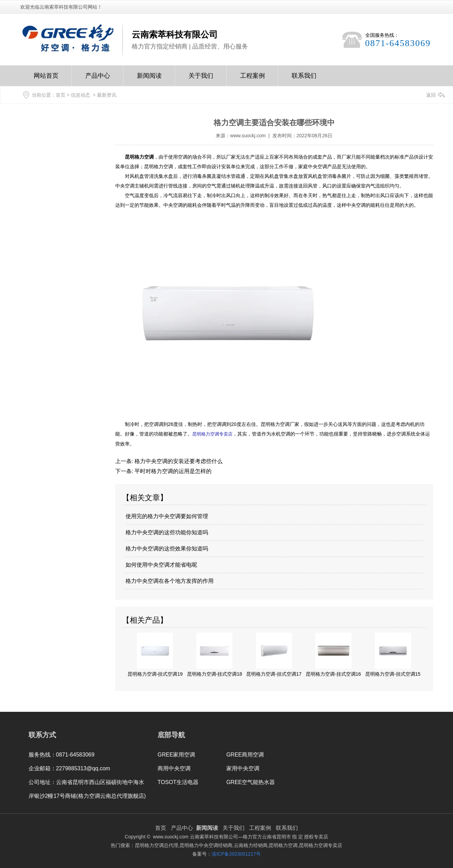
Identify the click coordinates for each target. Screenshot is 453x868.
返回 (431, 95)
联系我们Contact (304, 79)
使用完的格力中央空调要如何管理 (167, 516)
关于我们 (201, 79)
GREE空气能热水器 (251, 782)
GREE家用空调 (176, 754)
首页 (61, 95)
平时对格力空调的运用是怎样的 (172, 471)
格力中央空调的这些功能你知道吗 (167, 532)
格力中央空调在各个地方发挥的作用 (170, 581)
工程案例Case (252, 79)
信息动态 (80, 95)
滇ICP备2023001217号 (236, 854)
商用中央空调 (174, 768)
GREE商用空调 (245, 754)
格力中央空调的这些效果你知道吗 (167, 548)
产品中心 (98, 79)
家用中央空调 (243, 768)
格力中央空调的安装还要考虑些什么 (178, 461)
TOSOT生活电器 (178, 782)
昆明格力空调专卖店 (212, 434)
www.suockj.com (248, 136)
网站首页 (46, 79)
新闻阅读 (149, 79)
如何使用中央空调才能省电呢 (161, 564)
